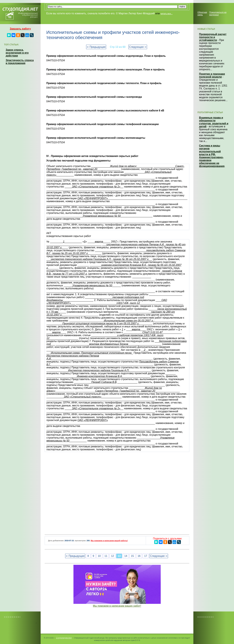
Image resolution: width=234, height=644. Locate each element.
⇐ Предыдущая (96, 47)
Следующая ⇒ (138, 47)
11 (106, 556)
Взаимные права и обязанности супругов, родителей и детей (214, 122)
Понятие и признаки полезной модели (212, 75)
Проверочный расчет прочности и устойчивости (213, 37)
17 (146, 556)
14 (126, 556)
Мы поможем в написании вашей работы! (109, 541)
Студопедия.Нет (64, 638)
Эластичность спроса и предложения (20, 62)
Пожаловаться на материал (218, 13)
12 (112, 556)
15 (132, 556)
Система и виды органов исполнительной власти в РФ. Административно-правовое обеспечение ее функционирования (212, 156)
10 (99, 556)
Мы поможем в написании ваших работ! (117, 606)
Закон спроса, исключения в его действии (17, 53)
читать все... (166, 14)
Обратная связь (202, 13)
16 (139, 556)
